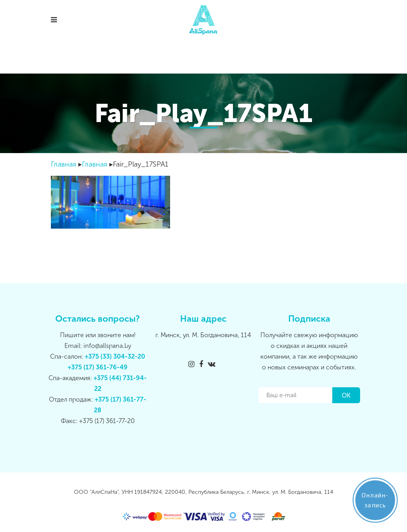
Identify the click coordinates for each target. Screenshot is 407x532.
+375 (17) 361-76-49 (98, 367)
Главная (64, 164)
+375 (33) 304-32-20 (115, 356)
